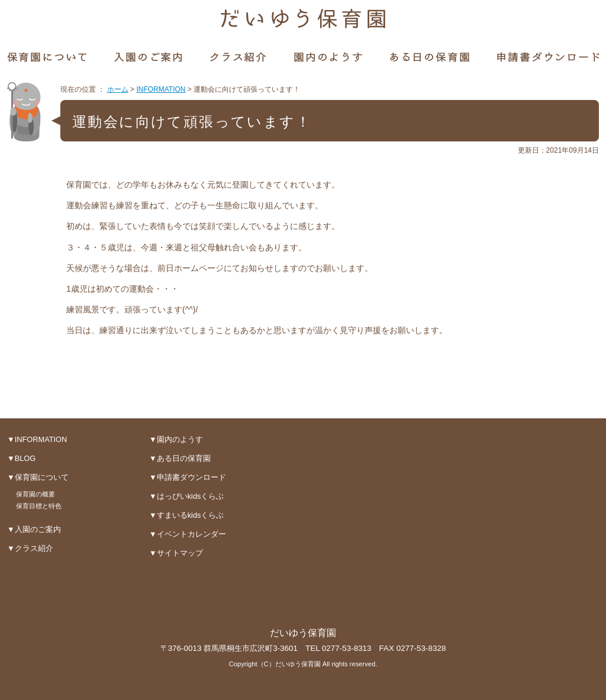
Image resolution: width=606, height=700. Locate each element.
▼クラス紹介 (30, 548)
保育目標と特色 (39, 506)
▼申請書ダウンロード (188, 477)
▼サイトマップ (176, 553)
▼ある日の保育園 (180, 458)
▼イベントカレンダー (188, 534)
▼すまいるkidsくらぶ (186, 515)
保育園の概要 (36, 494)
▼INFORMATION (37, 439)
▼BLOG (21, 458)
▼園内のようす (176, 439)
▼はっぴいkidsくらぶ (186, 496)
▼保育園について (38, 477)
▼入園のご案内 (34, 529)
